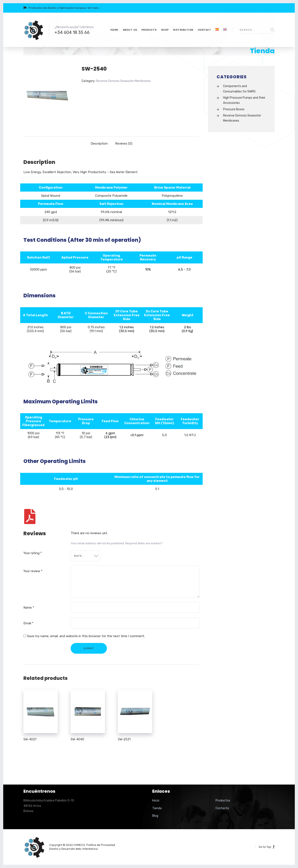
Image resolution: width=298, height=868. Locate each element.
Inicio (156, 801)
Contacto (222, 808)
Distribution (183, 30)
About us (130, 30)
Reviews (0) (124, 144)
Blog (155, 816)
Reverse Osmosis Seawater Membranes (123, 81)
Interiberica (90, 849)
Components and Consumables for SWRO (239, 89)
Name (29, 608)
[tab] (99, 144)
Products (149, 30)
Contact (204, 30)
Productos (223, 801)
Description (99, 144)
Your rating (33, 553)
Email (28, 623)
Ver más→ (94, 8)
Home (114, 30)
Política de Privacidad (101, 845)
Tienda (157, 808)
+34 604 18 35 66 (72, 32)
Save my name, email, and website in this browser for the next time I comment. (86, 636)
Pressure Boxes (234, 109)
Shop (165, 30)
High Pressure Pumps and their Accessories (244, 100)
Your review (33, 571)
